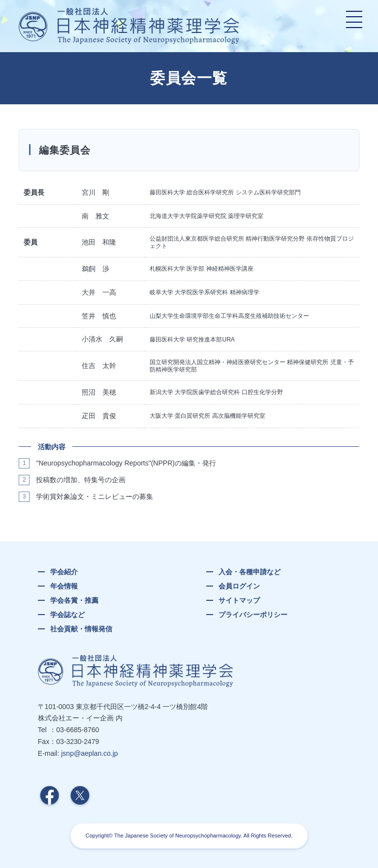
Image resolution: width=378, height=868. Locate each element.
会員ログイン (239, 586)
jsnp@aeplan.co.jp (89, 753)
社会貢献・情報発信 (81, 629)
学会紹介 (64, 572)
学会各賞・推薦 (74, 600)
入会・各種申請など (250, 572)
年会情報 (64, 586)
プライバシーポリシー (253, 615)
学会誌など (67, 615)
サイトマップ (239, 600)
